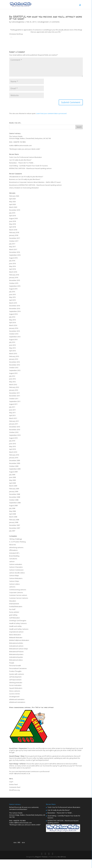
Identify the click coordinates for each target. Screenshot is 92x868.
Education (13, 601)
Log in (11, 782)
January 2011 (14, 424)
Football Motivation (16, 606)
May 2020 (12, 202)
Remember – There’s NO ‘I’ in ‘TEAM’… (22, 163)
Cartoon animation (16, 564)
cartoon (12, 561)
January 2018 (14, 235)
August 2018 (13, 218)
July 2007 (12, 531)
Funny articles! (14, 612)
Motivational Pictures (16, 652)
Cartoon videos (14, 584)
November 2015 (15, 280)
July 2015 (12, 292)
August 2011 (13, 404)
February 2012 (14, 387)
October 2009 (14, 466)
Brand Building (14, 556)
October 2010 (14, 432)
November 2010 (15, 430)
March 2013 (13, 354)
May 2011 (12, 413)
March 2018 (13, 230)
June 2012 (12, 379)
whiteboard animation (17, 699)
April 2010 (12, 449)
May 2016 (12, 266)
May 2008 (12, 511)
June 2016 (12, 263)
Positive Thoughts (15, 671)
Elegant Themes (41, 865)
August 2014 (13, 314)
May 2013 (12, 348)
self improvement (15, 680)
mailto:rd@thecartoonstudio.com (20, 145)
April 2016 (12, 269)
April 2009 (12, 483)
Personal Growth (15, 666)
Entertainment (14, 604)
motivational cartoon (16, 646)
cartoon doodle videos (17, 573)
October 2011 (14, 399)
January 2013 (14, 359)
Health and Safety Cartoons (19, 629)
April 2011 (12, 415)
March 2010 (13, 452)
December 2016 (15, 252)
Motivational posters (16, 654)
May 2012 (12, 382)
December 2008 (15, 494)
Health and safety (15, 626)
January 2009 (14, 491)
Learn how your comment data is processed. (52, 113)
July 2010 (12, 441)
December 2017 (15, 238)
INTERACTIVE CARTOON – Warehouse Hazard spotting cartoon (30, 168)
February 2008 (14, 520)
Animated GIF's (14, 553)
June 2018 (12, 221)
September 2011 (15, 401)
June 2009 (12, 477)
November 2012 (15, 365)
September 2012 (15, 370)
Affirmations (13, 550)
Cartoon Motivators (16, 578)
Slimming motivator (16, 683)
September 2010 (15, 435)
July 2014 (12, 317)
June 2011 (12, 410)
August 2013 (13, 339)
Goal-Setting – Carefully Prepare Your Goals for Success (29, 166)
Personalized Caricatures (18, 668)
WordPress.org (14, 790)
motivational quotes (16, 657)
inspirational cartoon (16, 632)
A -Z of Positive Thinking (17, 542)
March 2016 (13, 272)
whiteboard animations (17, 702)
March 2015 (13, 303)
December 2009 (15, 460)
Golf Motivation (14, 618)
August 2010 (13, 438)
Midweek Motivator (16, 637)
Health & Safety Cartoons (18, 623)
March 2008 (13, 517)
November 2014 (15, 308)
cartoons (12, 587)
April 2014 (12, 323)
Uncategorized (43, 22)
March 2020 (13, 207)
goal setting (13, 615)
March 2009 (13, 486)
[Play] (12, 851)
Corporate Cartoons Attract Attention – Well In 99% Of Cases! (40, 182)
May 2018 (12, 224)
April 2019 (12, 216)
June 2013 (12, 345)
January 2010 (14, 458)
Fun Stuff (12, 609)
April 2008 (12, 514)
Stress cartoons (15, 691)
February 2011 (14, 421)
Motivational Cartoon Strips (19, 649)
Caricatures (13, 559)
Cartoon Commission (16, 570)
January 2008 (14, 522)
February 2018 (14, 232)
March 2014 (13, 325)
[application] (28, 843)
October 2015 (14, 283)
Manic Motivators (15, 635)
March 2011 (13, 418)
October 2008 (14, 500)
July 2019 (12, 213)
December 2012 (15, 362)
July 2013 (12, 342)
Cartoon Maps (14, 575)
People (12, 663)
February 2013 (14, 356)
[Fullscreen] (43, 851)
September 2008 (15, 503)
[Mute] (39, 851)
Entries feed (13, 784)
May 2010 (12, 446)
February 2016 (14, 275)
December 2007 (15, 525)
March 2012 (13, 385)
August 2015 (13, 289)
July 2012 (12, 376)
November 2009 (15, 463)
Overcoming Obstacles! (31, 188)
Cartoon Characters (16, 567)
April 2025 (12, 199)
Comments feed (15, 787)
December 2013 (15, 331)
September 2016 (15, 255)
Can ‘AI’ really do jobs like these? (20, 160)
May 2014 (12, 320)
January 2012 (14, 390)
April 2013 (12, 351)
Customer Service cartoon (18, 595)
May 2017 (12, 247)
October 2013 (14, 334)
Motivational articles (16, 643)
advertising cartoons (16, 547)
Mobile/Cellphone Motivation (19, 640)
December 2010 (15, 427)
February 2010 (14, 455)
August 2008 (13, 505)
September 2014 (15, 311)
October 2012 (14, 368)
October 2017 (14, 241)
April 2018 (12, 227)
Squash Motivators (16, 688)
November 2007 (15, 528)
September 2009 (15, 469)
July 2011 (12, 407)
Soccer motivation (15, 685)
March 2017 (13, 249)
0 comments (55, 22)
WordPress (62, 865)
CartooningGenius (18, 22)
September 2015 (15, 286)
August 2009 (13, 472)
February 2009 (14, 489)
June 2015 (12, 294)
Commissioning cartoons (18, 590)
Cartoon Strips (14, 581)
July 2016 (12, 261)
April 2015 (12, 300)
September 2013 (15, 337)
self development (15, 677)
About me (12, 545)
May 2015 (12, 297)
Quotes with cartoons (17, 674)
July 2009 (12, 475)
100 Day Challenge (16, 539)
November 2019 (15, 210)
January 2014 (14, 328)
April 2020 (12, 204)
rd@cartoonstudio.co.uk (22, 773)
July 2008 (12, 508)
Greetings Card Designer (18, 621)
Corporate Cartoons (16, 592)
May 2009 (12, 480)
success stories (15, 694)
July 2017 (12, 244)
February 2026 (14, 196)
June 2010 (12, 444)
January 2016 (14, 277)
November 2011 (15, 396)
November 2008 (15, 497)
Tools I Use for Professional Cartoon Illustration (25, 157)
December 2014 (15, 306)
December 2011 (15, 393)
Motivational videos (16, 660)
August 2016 (13, 258)
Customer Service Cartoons (19, 598)
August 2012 (13, 373)
